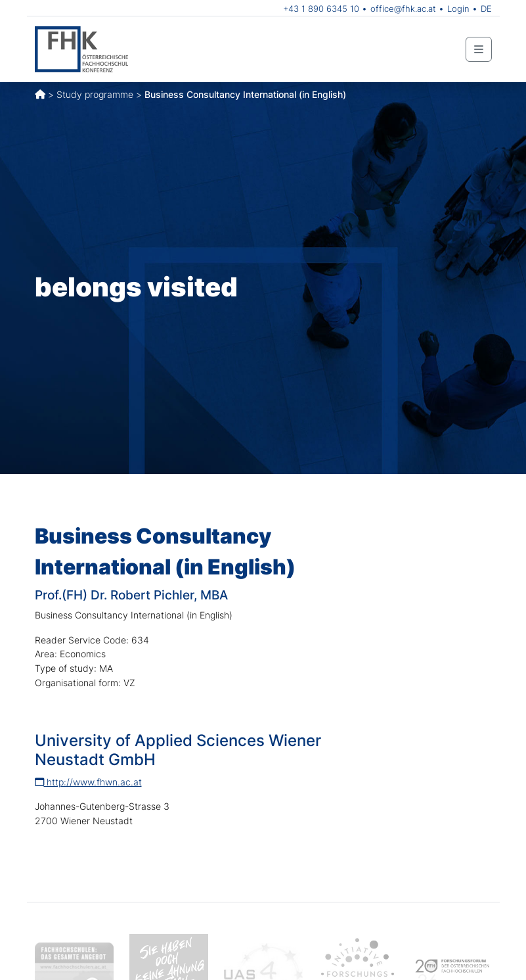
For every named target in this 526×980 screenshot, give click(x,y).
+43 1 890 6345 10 (321, 9)
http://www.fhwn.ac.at (88, 782)
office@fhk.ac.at (403, 9)
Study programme (95, 94)
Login (458, 9)
